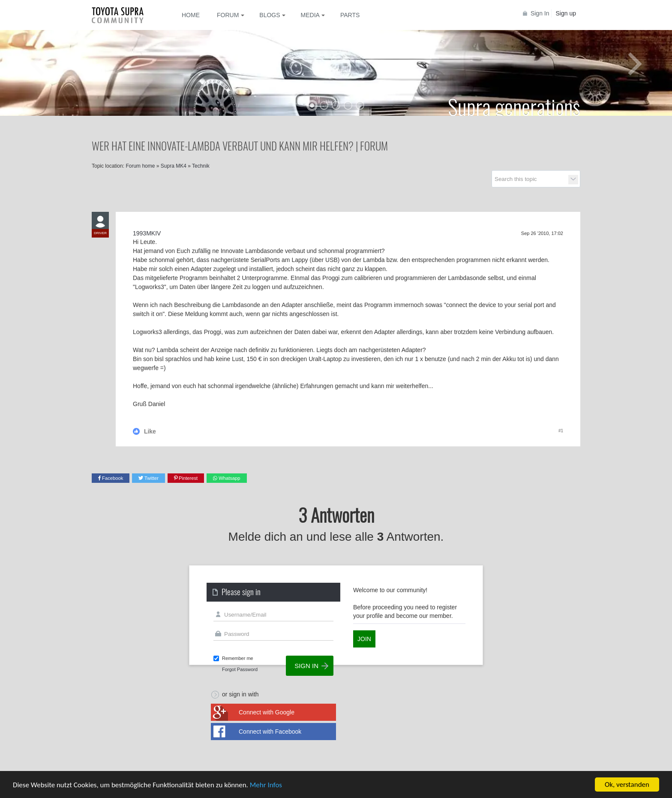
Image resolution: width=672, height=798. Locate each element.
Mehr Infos (266, 785)
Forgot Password (240, 669)
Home (191, 15)
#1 (561, 431)
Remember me (238, 658)
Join (364, 639)
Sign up (566, 13)
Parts (350, 15)
